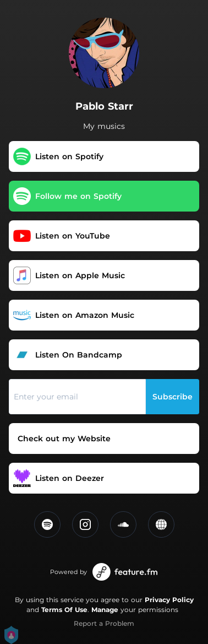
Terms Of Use (64, 610)
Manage (105, 610)
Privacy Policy (169, 600)
